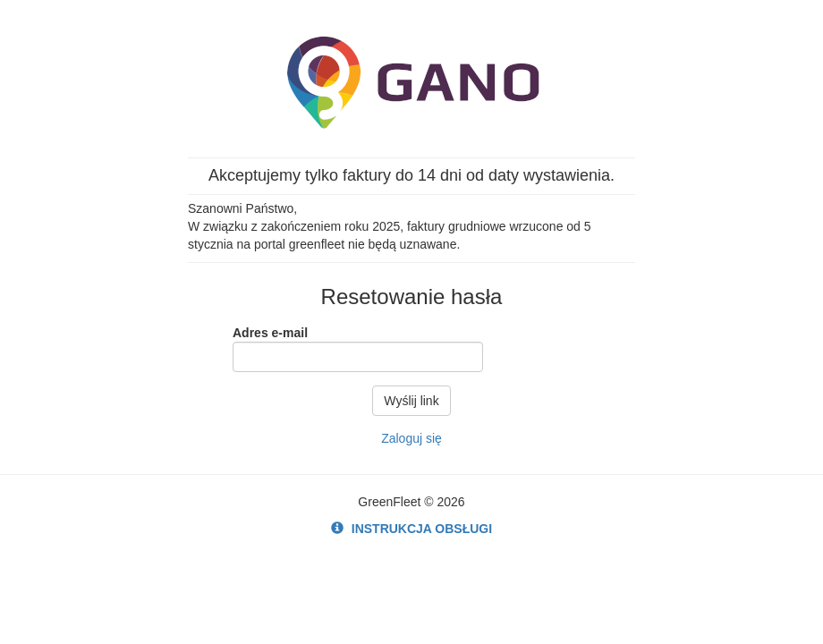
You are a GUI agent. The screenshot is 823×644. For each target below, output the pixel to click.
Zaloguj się (411, 438)
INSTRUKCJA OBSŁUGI (411, 529)
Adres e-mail (270, 333)
